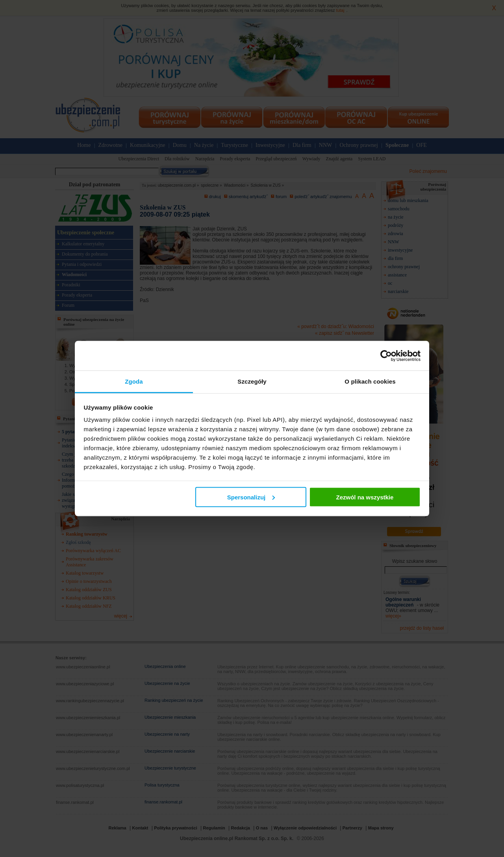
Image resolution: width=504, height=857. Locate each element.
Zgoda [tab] (134, 381)
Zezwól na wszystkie (365, 497)
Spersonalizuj (251, 497)
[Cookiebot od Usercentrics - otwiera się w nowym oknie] (386, 356)
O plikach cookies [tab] (370, 381)
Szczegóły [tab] (252, 381)
